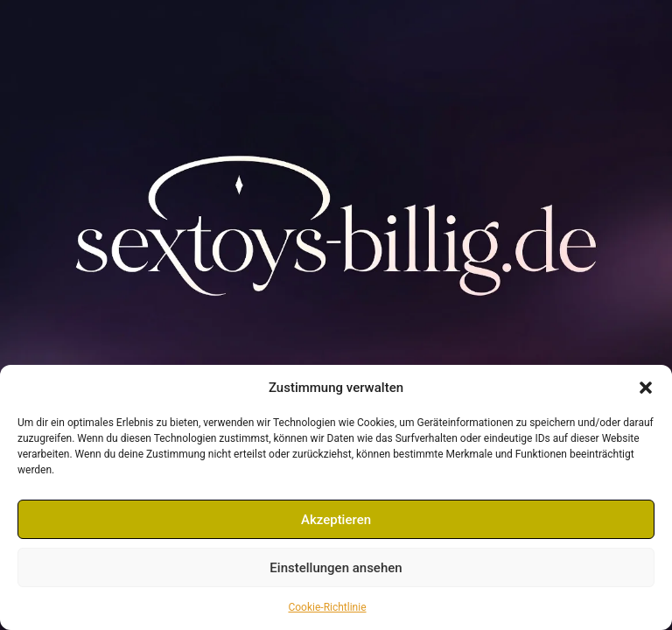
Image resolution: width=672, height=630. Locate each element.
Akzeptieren (336, 520)
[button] (646, 388)
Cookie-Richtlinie (327, 607)
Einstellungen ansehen (336, 568)
